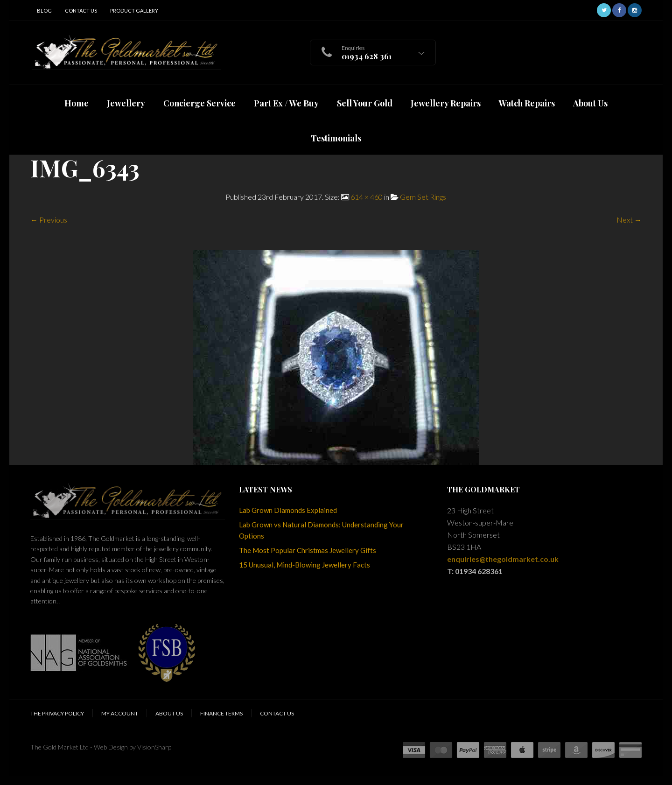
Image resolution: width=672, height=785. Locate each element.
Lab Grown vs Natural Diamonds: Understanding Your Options (321, 530)
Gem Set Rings (423, 197)
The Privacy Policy (57, 713)
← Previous (49, 220)
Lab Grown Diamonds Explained (288, 510)
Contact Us (81, 11)
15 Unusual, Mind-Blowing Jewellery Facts (304, 565)
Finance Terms (221, 713)
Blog (44, 11)
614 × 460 (367, 197)
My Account (120, 713)
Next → (629, 220)
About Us (169, 713)
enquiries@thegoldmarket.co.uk (503, 559)
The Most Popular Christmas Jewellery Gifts (308, 550)
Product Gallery (134, 11)
